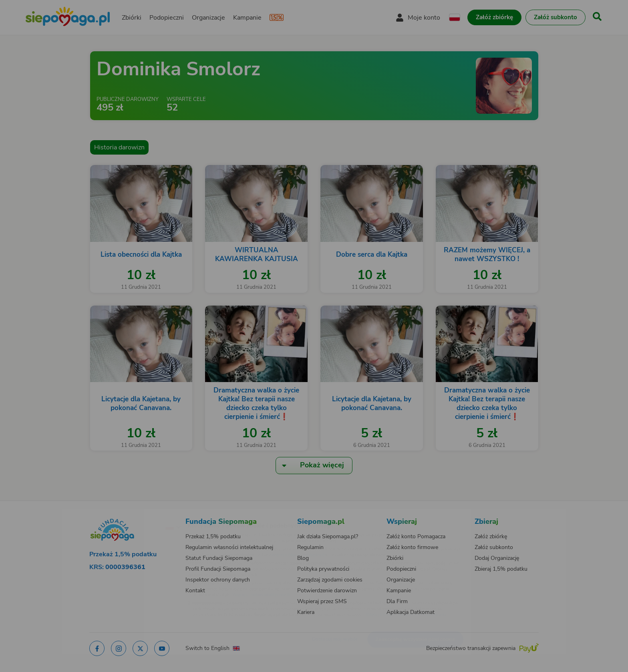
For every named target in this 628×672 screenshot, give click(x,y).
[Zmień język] (138, 514)
